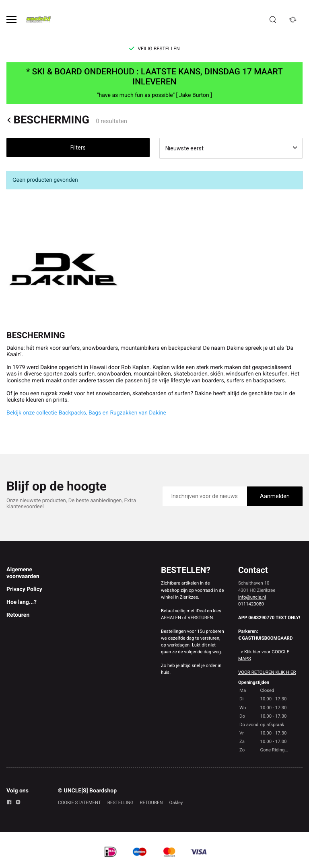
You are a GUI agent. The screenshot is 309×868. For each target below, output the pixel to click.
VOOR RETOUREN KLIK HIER (267, 672)
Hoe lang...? (22, 602)
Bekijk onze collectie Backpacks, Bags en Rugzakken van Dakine (86, 413)
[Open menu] (11, 19)
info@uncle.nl (252, 597)
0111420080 (251, 604)
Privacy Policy (24, 589)
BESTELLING (121, 802)
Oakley (176, 802)
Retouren (18, 615)
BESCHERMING (48, 120)
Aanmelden (275, 496)
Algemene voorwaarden (23, 573)
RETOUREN (151, 802)
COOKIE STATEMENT (79, 802)
